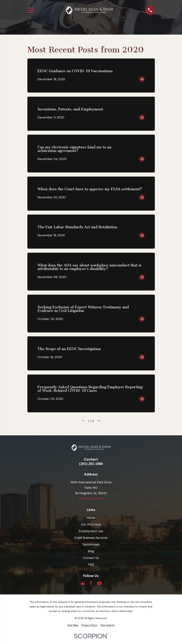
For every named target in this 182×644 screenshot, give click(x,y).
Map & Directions (91, 498)
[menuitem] (73, 625)
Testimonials (91, 544)
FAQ (91, 564)
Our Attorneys (91, 524)
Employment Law (91, 531)
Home (91, 518)
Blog (91, 551)
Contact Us (91, 558)
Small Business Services (91, 538)
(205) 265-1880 (91, 464)
